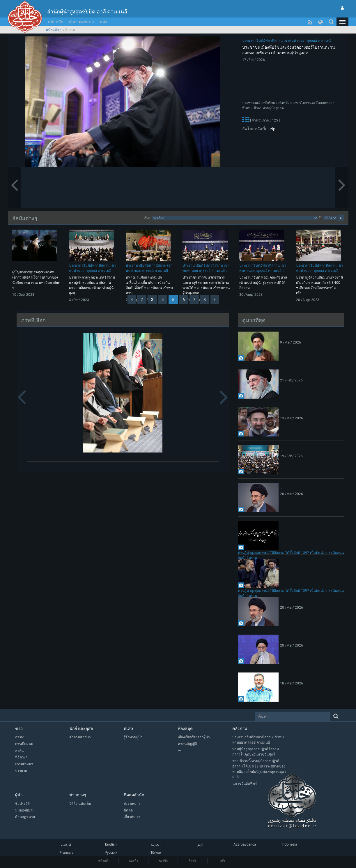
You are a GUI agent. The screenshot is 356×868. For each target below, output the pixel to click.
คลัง (103, 22)
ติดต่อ (193, 861)
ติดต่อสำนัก (134, 795)
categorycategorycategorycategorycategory (235, 218)
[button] (342, 22)
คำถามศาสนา (82, 22)
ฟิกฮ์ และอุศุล (81, 728)
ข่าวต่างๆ (78, 795)
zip (272, 129)
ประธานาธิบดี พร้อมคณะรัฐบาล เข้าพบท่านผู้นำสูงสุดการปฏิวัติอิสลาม (263, 283)
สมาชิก (163, 861)
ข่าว (19, 728)
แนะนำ (133, 861)
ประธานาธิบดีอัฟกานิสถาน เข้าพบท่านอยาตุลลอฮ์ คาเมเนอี (287, 41)
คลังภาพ (240, 728)
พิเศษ (128, 728)
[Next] (215, 300)
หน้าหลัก (55, 22)
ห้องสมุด (185, 728)
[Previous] (132, 300)
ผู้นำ (19, 795)
